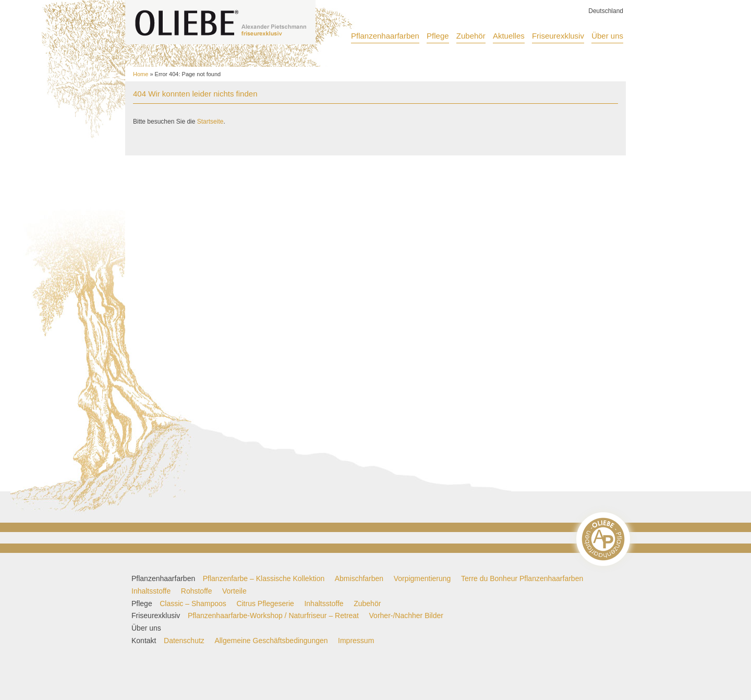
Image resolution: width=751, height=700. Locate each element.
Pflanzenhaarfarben (385, 36)
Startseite (210, 122)
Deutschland (606, 11)
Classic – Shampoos (193, 604)
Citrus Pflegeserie (265, 604)
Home (141, 74)
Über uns (607, 36)
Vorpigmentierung (422, 578)
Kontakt (144, 641)
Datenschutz (184, 641)
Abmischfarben (359, 578)
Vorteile (234, 591)
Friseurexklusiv (558, 36)
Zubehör (471, 36)
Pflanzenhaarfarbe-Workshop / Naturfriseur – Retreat (273, 615)
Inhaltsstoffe (151, 591)
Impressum (356, 641)
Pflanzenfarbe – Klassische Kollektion (264, 578)
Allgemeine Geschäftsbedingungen (271, 641)
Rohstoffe (197, 591)
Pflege (438, 36)
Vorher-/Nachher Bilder (406, 615)
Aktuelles (509, 36)
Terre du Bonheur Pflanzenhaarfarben (522, 578)
